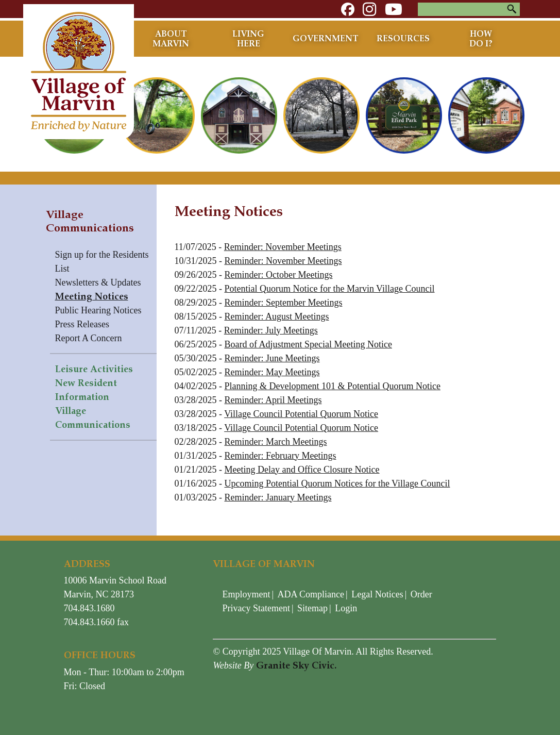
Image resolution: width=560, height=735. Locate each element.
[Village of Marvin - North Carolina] (75, 66)
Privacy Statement (256, 608)
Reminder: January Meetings (278, 497)
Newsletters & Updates (98, 282)
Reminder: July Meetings (271, 330)
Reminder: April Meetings (273, 400)
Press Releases (82, 324)
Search (512, 9)
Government (326, 38)
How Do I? (481, 39)
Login (346, 608)
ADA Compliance (311, 594)
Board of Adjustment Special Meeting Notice (308, 344)
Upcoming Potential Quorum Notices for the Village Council (337, 483)
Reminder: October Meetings (279, 275)
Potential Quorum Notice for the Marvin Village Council (330, 289)
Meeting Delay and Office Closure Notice (302, 470)
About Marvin (171, 39)
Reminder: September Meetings (284, 303)
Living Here (248, 39)
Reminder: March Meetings (276, 442)
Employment (246, 594)
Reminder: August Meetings (277, 316)
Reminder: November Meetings (283, 247)
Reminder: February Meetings (281, 456)
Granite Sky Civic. (296, 665)
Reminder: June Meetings (272, 358)
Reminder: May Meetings (272, 372)
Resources (403, 38)
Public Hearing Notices (98, 310)
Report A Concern (89, 338)
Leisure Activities (94, 369)
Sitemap (312, 608)
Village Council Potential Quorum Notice (301, 414)
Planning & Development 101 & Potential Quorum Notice (333, 386)
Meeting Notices (92, 296)
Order (421, 594)
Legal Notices (377, 594)
